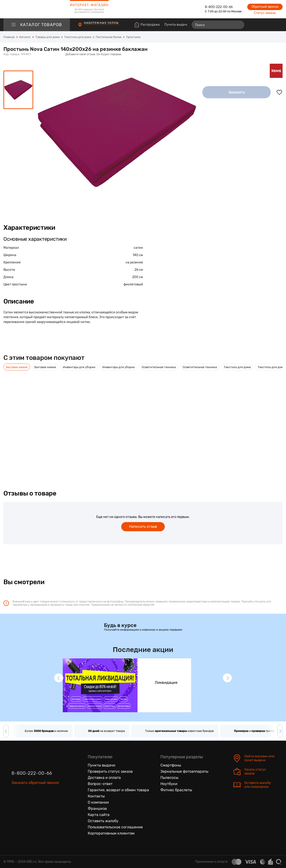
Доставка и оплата (104, 778)
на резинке (134, 262)
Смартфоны (171, 765)
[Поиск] (218, 25)
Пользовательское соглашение (115, 827)
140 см (138, 255)
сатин (138, 248)
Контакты (96, 796)
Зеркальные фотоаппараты (184, 771)
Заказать (237, 92)
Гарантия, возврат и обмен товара (118, 790)
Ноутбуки (169, 784)
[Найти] (239, 25)
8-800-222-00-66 (219, 7)
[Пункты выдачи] (84, 27)
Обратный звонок (265, 7)
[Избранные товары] (261, 25)
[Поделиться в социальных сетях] (278, 55)
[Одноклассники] (25, 804)
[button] (59, 678)
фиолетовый (133, 284)
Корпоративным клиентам (111, 833)
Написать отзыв (143, 527)
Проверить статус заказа (110, 771)
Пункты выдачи (176, 25)
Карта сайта (99, 815)
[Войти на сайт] (269, 25)
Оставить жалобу (103, 821)
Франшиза (97, 809)
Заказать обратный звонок (35, 783)
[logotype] (37, 9)
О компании (98, 802)
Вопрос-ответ (100, 784)
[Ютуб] (34, 804)
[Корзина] (278, 25)
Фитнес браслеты (176, 790)
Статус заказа (265, 13)
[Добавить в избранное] (279, 92)
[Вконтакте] (15, 804)
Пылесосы (169, 778)
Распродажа (150, 25)
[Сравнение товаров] (253, 25)
